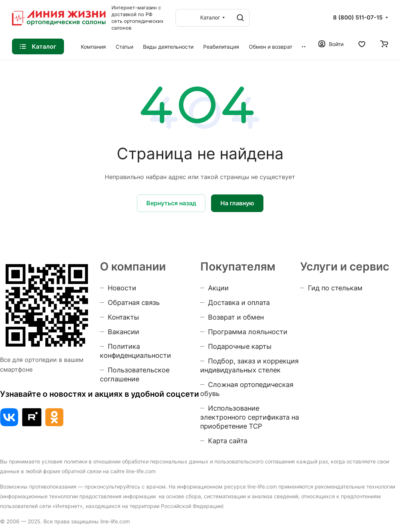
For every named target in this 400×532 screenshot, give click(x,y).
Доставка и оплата (239, 303)
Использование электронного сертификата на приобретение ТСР (250, 417)
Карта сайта (228, 441)
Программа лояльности (248, 332)
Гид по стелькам (335, 288)
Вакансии (123, 332)
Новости (122, 288)
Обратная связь (134, 303)
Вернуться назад (171, 203)
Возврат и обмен (236, 317)
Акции (218, 288)
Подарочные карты (240, 346)
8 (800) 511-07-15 (358, 18)
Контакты (123, 317)
